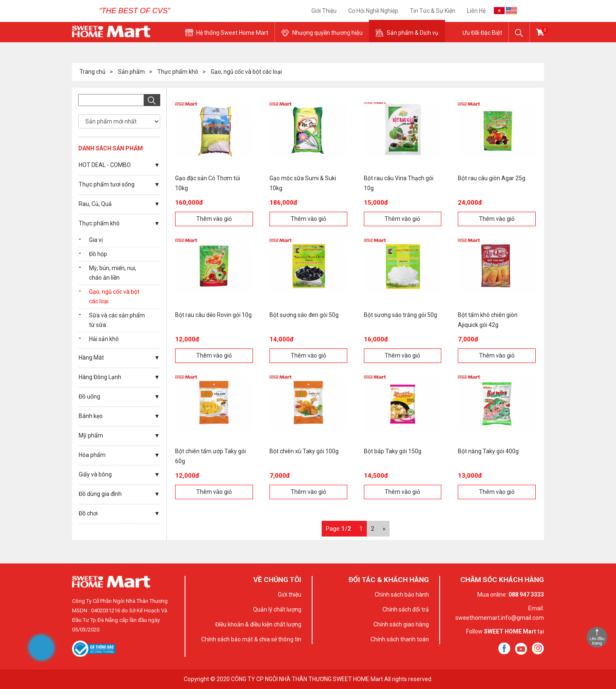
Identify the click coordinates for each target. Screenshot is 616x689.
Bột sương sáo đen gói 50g (304, 315)
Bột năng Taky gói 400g (488, 451)
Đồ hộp (98, 254)
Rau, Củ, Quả (95, 204)
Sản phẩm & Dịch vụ (413, 33)
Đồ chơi (88, 513)
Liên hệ (476, 11)
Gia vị (96, 240)
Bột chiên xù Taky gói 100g (304, 451)
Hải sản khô (104, 339)
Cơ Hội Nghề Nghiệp (373, 11)
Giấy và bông (95, 474)
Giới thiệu (324, 11)
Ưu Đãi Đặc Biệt (482, 33)
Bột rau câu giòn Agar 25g (492, 178)
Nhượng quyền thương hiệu (327, 33)
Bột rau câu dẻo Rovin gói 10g (213, 315)
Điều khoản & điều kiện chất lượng (258, 624)
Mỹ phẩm (91, 435)
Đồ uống (89, 396)
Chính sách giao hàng (401, 624)
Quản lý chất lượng (277, 609)
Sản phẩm (131, 72)
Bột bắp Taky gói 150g (393, 451)
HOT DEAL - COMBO (105, 165)
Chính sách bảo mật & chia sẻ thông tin (251, 639)
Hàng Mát (91, 358)
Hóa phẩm (92, 455)
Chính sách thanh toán (400, 639)
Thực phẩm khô (178, 72)
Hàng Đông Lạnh (100, 377)
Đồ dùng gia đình (100, 494)
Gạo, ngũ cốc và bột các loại (246, 72)
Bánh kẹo (91, 416)
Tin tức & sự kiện (433, 11)
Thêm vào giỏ (214, 219)
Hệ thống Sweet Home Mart (232, 33)
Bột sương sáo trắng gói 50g (401, 315)
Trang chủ (93, 72)
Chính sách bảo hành (402, 595)
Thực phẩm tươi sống (107, 184)
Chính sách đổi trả (406, 609)
